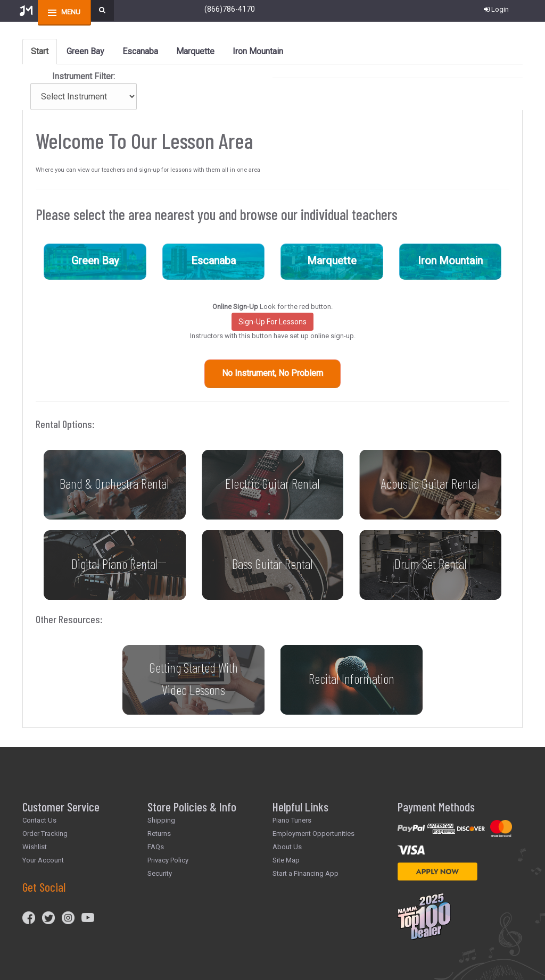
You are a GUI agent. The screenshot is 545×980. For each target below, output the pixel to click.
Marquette (332, 261)
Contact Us (39, 820)
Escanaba (213, 261)
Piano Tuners (292, 820)
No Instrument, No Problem (272, 373)
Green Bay (95, 261)
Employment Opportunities (313, 834)
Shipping (161, 820)
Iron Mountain (450, 261)
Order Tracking (45, 834)
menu (71, 12)
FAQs (156, 847)
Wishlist (35, 847)
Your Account (43, 860)
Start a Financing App (305, 873)
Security (160, 873)
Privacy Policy (168, 860)
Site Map (286, 860)
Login (496, 9)
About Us (287, 847)
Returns (159, 834)
